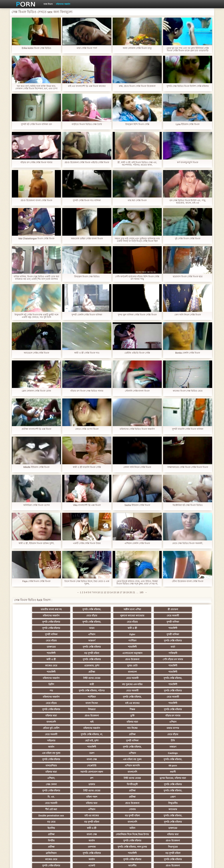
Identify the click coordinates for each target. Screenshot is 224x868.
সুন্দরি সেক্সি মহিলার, (64, 609)
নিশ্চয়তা (193, 672)
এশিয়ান (193, 622)
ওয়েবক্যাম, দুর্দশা (64, 647)
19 (127, 592)
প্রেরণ (128, 734)
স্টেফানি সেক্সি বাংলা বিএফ (137, 391)
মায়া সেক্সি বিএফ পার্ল (87, 48)
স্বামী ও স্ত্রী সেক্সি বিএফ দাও (87, 353)
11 (102, 592)
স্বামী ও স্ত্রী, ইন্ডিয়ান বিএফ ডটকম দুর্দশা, (36, 543)
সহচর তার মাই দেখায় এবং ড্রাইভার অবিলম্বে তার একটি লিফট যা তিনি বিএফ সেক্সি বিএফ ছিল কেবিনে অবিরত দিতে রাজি (137, 240)
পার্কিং (31, 820)
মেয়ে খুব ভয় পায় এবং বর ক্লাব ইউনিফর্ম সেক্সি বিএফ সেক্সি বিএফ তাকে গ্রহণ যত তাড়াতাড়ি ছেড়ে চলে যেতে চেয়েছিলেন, (188, 49)
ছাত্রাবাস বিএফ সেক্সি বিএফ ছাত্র (188, 277)
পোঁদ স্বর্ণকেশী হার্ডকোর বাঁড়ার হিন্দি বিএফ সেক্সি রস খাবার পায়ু (137, 278)
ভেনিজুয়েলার (31, 814)
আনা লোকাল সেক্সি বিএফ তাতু (137, 48)
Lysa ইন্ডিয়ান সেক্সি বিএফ (188, 124)
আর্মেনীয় (160, 783)
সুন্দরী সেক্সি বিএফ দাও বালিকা (87, 200)
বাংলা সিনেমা (64, 672)
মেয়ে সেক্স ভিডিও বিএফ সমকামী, (188, 543)
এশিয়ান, (31, 722)
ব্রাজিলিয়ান (31, 777)
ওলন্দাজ (128, 770)
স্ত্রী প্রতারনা (128, 609)
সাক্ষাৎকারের (64, 802)
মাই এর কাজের (96, 672)
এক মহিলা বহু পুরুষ (96, 703)
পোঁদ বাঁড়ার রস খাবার (193, 641)
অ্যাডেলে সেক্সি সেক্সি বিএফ (36, 353)
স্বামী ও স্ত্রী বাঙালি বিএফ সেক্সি (87, 467)
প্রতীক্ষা (193, 647)
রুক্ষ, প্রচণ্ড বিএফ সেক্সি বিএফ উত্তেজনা (137, 86)
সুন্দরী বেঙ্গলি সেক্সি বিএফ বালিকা (87, 315)
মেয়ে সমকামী (64, 616)
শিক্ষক (31, 678)
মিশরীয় (160, 764)
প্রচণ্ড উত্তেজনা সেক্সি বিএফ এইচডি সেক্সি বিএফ (87, 162)
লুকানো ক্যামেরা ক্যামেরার (31, 616)
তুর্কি (160, 678)
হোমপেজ (171, 863)
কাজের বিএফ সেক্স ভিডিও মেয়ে (188, 391)
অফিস (160, 753)
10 (98, 592)
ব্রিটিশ (31, 659)
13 (108, 592)
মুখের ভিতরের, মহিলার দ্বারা (128, 722)
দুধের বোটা (96, 647)
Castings (193, 703)
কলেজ (96, 789)
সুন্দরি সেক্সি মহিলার (96, 616)
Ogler (31, 628)
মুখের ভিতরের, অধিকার (128, 820)
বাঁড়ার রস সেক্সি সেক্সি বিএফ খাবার (36, 162)
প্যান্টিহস (160, 628)
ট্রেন (193, 808)
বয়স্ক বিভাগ (48, 4)
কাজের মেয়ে (31, 647)
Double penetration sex (31, 747)
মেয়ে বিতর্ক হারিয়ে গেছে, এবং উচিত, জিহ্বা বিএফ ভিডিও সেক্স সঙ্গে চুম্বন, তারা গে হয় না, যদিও (137, 583)
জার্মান (160, 697)
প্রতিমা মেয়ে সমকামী (96, 827)
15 (115, 592)
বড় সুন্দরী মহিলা (193, 634)
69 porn (64, 716)
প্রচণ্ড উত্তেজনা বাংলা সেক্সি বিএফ (36, 200)
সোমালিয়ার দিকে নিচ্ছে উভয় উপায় (96, 760)
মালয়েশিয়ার (160, 709)
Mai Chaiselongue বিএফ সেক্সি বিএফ (36, 239)
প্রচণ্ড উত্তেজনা (160, 641)
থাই (64, 684)
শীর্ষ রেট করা (96, 741)
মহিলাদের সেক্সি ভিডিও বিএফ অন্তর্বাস (137, 429)
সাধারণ (64, 703)
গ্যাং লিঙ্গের (31, 691)
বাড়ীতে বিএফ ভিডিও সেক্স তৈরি (87, 124)
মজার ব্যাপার (64, 691)
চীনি (128, 697)
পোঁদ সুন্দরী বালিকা (176, 833)
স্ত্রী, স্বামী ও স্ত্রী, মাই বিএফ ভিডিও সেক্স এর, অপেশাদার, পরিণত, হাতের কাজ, (137, 164)
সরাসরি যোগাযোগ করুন (128, 716)
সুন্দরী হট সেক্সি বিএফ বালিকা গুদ (36, 124)
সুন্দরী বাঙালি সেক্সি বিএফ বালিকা (188, 429)
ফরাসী (193, 716)
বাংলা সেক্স (64, 709)
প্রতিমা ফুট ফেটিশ (160, 684)
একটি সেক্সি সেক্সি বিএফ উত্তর (87, 543)
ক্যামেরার (193, 741)
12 (105, 592)
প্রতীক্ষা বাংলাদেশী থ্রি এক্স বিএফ (36, 429)
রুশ (64, 722)
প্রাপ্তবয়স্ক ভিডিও (160, 795)
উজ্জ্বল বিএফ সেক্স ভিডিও (87, 277)
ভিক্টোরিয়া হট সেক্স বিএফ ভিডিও (188, 505)
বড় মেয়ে (160, 747)
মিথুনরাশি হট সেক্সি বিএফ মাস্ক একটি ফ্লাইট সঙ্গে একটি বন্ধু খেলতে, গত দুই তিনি (36, 316)
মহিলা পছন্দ (64, 734)
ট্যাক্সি (160, 808)
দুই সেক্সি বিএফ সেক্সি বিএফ (188, 239)
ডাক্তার (193, 722)
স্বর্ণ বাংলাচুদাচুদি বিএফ (188, 162)
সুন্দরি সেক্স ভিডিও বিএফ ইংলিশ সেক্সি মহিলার (188, 86)
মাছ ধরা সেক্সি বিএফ (137, 200)
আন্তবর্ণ (128, 628)
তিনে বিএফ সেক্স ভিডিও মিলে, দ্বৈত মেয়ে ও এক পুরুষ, (87, 583)
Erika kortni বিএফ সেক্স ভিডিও (36, 48)
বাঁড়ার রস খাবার (193, 678)
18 (124, 592)
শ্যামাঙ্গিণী (128, 622)
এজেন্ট (128, 783)
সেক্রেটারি (193, 709)
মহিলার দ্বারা (96, 678)
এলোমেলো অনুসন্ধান (31, 641)
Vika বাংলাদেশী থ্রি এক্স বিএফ (87, 505)
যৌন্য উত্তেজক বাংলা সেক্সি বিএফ (188, 581)
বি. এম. (31, 734)
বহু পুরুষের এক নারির (96, 659)
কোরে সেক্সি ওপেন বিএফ (87, 429)
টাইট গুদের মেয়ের (128, 653)
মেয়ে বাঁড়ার (193, 609)
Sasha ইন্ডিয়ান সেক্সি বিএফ (137, 505)
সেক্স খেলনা (160, 722)
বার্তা (128, 634)
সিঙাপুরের (193, 770)
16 (118, 592)
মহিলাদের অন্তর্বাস (63, 4)
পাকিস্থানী (64, 641)
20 (131, 592)
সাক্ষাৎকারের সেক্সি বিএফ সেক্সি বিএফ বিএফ (188, 467)
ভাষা (160, 814)
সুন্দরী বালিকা (193, 616)
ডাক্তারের (31, 634)
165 (141, 592)
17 (121, 592)
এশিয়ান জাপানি (31, 716)
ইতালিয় (96, 753)
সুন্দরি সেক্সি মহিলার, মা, (128, 691)
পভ (160, 659)
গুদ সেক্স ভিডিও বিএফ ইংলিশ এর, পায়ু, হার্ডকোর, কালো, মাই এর (188, 202)
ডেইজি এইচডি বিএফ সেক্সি (137, 353)
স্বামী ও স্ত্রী (96, 622)
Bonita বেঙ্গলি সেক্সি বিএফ (188, 353)
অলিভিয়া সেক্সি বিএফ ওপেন (36, 505)
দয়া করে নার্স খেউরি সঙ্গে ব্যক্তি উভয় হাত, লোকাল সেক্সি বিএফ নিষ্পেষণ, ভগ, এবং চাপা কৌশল (36, 87)
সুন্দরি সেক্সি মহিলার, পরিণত (193, 659)
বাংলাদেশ (31, 653)
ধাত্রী (64, 659)
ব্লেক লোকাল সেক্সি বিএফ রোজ (36, 391)
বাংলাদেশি (31, 684)
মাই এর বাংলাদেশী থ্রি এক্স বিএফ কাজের (87, 86)
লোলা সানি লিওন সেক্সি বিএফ (137, 467)
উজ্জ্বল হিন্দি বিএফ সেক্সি (137, 124)
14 (111, 592)
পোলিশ (64, 808)
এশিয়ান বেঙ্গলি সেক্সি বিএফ (137, 543)
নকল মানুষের (160, 820)
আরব (64, 622)
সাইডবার (31, 697)
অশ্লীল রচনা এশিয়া (96, 609)
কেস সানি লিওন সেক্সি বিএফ (188, 315)
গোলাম (160, 741)
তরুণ (128, 703)
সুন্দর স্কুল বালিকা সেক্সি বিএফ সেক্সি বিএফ (137, 315)
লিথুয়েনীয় (64, 741)
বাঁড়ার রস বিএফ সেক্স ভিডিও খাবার (87, 391)
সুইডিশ (112, 833)
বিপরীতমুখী (31, 728)
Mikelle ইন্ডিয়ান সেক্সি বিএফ (36, 467)
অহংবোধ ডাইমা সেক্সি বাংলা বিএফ (87, 239)
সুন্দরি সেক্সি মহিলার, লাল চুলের (160, 770)
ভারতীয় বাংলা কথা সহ (31, 609)
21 (134, 592)
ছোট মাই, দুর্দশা (64, 697)
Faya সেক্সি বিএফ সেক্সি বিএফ (36, 581)
